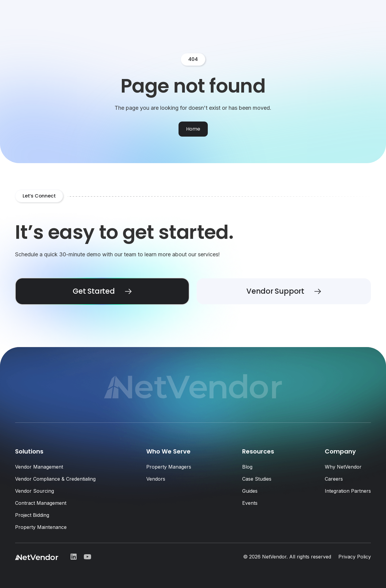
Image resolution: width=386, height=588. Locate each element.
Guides (250, 491)
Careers (334, 479)
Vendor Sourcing (35, 491)
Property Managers (169, 467)
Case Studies (257, 479)
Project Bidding (32, 515)
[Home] (193, 129)
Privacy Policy (355, 557)
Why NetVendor (343, 467)
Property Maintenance (41, 527)
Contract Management (41, 503)
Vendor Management (39, 467)
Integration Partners (348, 491)
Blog (247, 467)
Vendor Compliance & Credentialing (55, 479)
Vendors (156, 479)
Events (250, 503)
